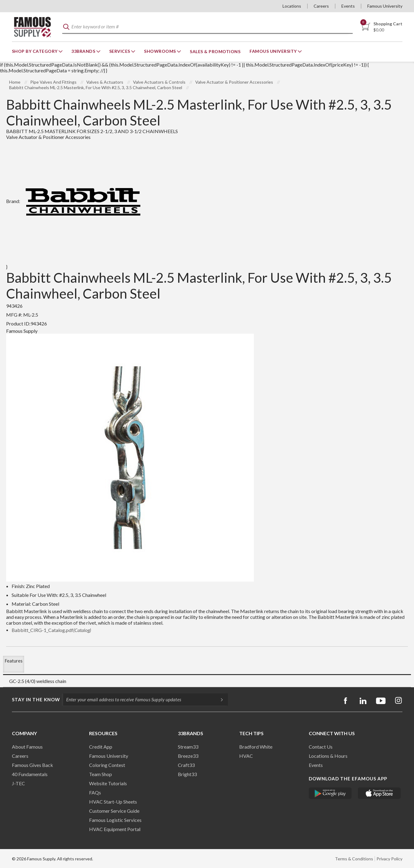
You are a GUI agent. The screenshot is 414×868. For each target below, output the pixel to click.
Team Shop (101, 774)
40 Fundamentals (30, 774)
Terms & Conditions (354, 859)
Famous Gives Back (32, 765)
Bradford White (256, 747)
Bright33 (187, 774)
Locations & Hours (328, 756)
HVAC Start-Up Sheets (113, 802)
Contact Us (321, 747)
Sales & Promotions (215, 51)
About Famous (27, 747)
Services (120, 51)
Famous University (385, 6)
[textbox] (207, 27)
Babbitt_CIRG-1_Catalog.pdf (51, 630)
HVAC (246, 756)
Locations (292, 6)
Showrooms (160, 51)
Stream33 (188, 747)
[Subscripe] (219, 699)
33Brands (84, 51)
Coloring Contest (107, 765)
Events (348, 6)
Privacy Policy (389, 859)
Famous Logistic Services (115, 820)
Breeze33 (188, 756)
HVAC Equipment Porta (114, 829)
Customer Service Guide (114, 811)
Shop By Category (35, 51)
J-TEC (18, 783)
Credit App (101, 747)
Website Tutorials (108, 783)
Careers (321, 6)
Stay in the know (36, 699)
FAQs (95, 792)
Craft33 (186, 765)
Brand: (76, 201)
